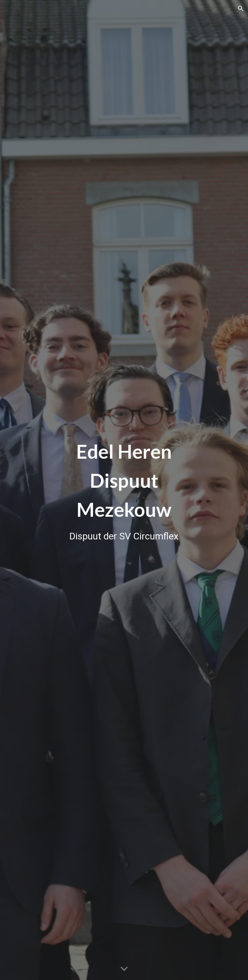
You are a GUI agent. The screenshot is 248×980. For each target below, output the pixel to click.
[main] (124, 490)
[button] (241, 8)
